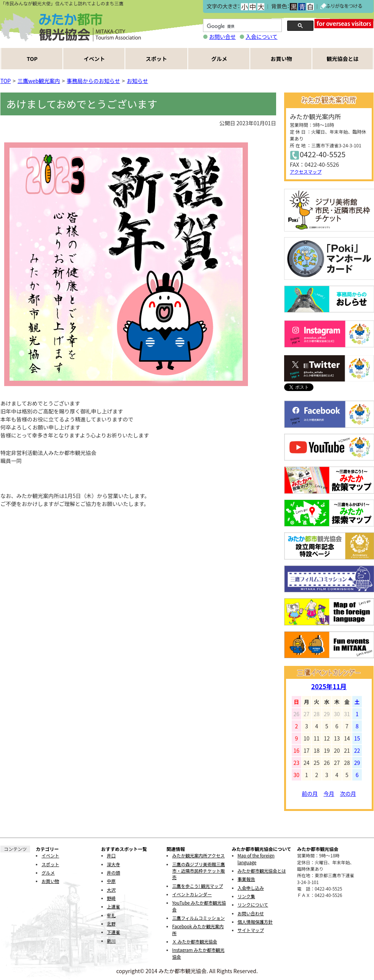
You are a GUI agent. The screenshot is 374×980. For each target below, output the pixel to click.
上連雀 (114, 907)
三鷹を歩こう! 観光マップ (197, 886)
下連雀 (114, 932)
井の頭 (114, 873)
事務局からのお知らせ (93, 81)
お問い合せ (222, 37)
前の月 (310, 793)
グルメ (219, 59)
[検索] (242, 26)
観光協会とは (343, 59)
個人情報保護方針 (255, 922)
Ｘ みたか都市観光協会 (195, 942)
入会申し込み (251, 888)
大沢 (111, 890)
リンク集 (246, 896)
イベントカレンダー (192, 894)
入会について (262, 37)
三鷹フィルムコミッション (198, 918)
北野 (111, 924)
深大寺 (114, 864)
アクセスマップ (306, 172)
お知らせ (137, 81)
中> (252, 7)
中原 (111, 881)
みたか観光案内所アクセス (198, 856)
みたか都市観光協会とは (262, 871)
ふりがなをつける (341, 6)
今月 (329, 793)
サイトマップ (251, 930)
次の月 (348, 793)
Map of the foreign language (256, 859)
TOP (32, 59)
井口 (111, 856)
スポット (157, 59)
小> (244, 7)
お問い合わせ (251, 913)
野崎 (111, 898)
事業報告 (246, 879)
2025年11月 (329, 686)
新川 (111, 941)
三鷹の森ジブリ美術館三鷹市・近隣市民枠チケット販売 (199, 871)
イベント (94, 59)
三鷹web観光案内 (39, 81)
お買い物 (281, 59)
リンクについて (253, 905)
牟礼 (111, 915)
